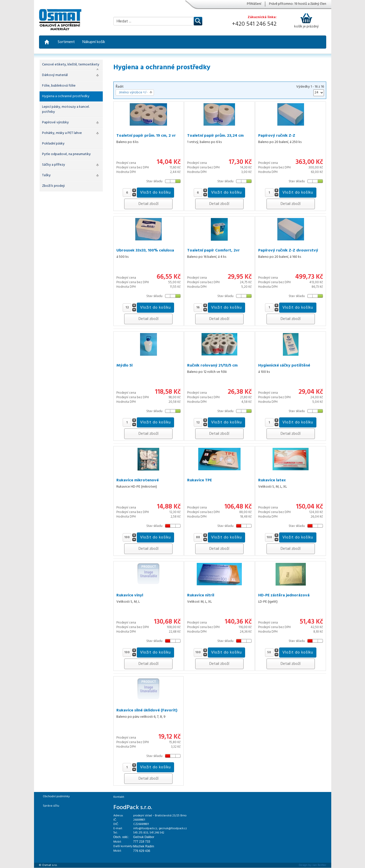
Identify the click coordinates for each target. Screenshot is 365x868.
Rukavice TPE (200, 480)
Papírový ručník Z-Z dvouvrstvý (288, 250)
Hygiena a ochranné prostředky (66, 96)
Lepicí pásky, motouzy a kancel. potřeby (66, 109)
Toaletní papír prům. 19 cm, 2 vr (146, 136)
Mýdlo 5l (124, 366)
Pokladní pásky (53, 144)
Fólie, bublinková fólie (59, 86)
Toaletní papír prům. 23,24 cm (215, 136)
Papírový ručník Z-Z (277, 136)
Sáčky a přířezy (54, 165)
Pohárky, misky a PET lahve (62, 133)
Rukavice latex (272, 480)
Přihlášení (254, 4)
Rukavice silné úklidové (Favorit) (147, 710)
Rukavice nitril (201, 595)
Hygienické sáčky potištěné (284, 366)
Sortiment (66, 42)
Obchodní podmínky (56, 797)
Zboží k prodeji (53, 186)
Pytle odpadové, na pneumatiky (66, 154)
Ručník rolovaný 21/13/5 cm (212, 366)
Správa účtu (51, 806)
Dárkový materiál (55, 75)
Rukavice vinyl (130, 595)
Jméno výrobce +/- (133, 93)
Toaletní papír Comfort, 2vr (213, 250)
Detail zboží (148, 204)
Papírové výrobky (55, 122)
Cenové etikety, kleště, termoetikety (71, 65)
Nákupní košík (94, 42)
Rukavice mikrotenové (138, 480)
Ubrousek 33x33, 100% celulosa (145, 250)
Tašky (46, 175)
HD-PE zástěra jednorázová (284, 595)
